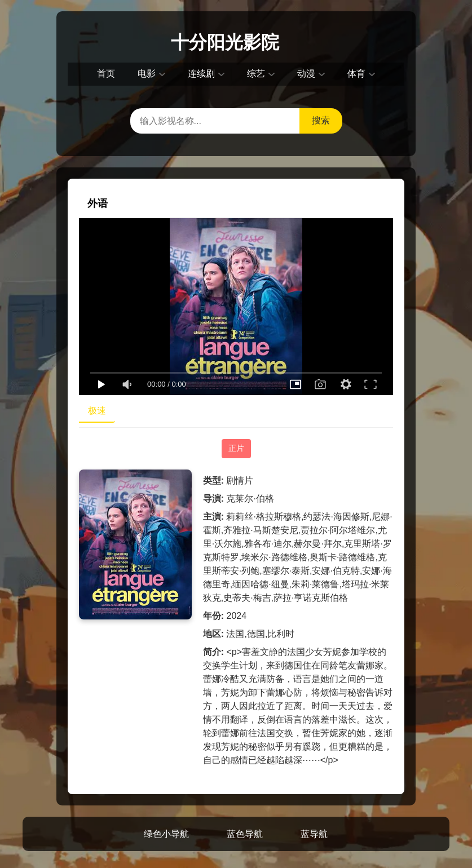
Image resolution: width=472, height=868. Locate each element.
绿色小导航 (166, 834)
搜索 (321, 120)
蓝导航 (314, 834)
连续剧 (201, 74)
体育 (356, 74)
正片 (236, 448)
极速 (97, 411)
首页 (106, 74)
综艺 (256, 74)
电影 (147, 74)
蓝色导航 (245, 834)
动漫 (306, 74)
